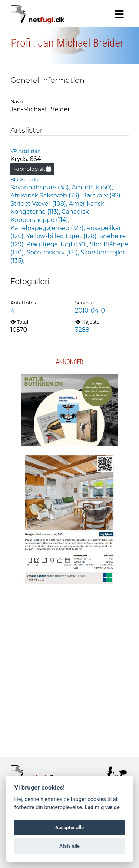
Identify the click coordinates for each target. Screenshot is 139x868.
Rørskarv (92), (102, 195)
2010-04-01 (91, 310)
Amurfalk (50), (92, 187)
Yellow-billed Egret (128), (63, 236)
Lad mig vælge (102, 808)
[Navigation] (119, 14)
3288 (82, 330)
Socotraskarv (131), (54, 252)
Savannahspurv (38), (41, 187)
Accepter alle (69, 828)
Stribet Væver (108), (40, 204)
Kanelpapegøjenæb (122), (48, 228)
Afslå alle (69, 846)
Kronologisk (32, 169)
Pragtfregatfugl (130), (58, 244)
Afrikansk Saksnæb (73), (46, 195)
